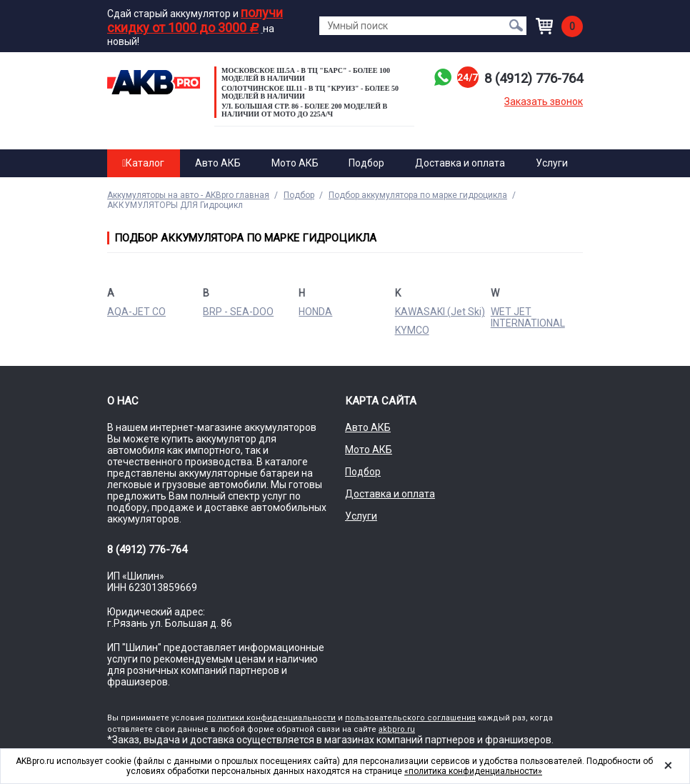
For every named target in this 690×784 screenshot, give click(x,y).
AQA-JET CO (136, 312)
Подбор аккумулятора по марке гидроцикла (418, 195)
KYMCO (412, 330)
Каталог (143, 163)
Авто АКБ (218, 163)
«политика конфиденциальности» (473, 771)
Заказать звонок (544, 101)
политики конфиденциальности (271, 718)
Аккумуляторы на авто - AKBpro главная (188, 195)
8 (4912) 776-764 (529, 79)
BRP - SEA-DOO (238, 312)
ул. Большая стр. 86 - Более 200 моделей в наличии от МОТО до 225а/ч (304, 110)
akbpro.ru (397, 729)
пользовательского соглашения (410, 718)
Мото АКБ (295, 163)
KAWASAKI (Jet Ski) (440, 312)
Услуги (552, 163)
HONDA (315, 312)
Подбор (366, 163)
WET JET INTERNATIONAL (528, 317)
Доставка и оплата (460, 163)
